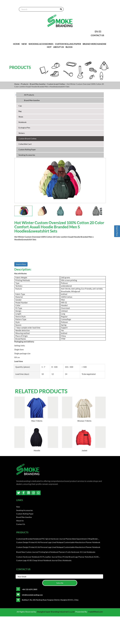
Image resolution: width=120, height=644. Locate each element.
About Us (59, 47)
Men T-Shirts (37, 433)
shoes (21, 117)
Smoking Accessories (41, 44)
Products (25, 84)
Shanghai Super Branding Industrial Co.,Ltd (56, 639)
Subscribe (60, 611)
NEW (24, 44)
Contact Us (98, 35)
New (18, 534)
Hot (49, 47)
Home (17, 84)
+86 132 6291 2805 (30, 617)
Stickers (22, 133)
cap (20, 106)
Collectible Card (25, 144)
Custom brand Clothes (56, 84)
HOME (16, 44)
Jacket (84, 477)
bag (20, 111)
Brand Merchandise (95, 44)
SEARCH (61, 9)
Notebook (22, 122)
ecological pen (24, 127)
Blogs (69, 47)
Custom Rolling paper (68, 44)
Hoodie (37, 477)
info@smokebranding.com (32, 622)
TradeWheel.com (95, 639)
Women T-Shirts (84, 433)
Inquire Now (117, 231)
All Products (29, 95)
